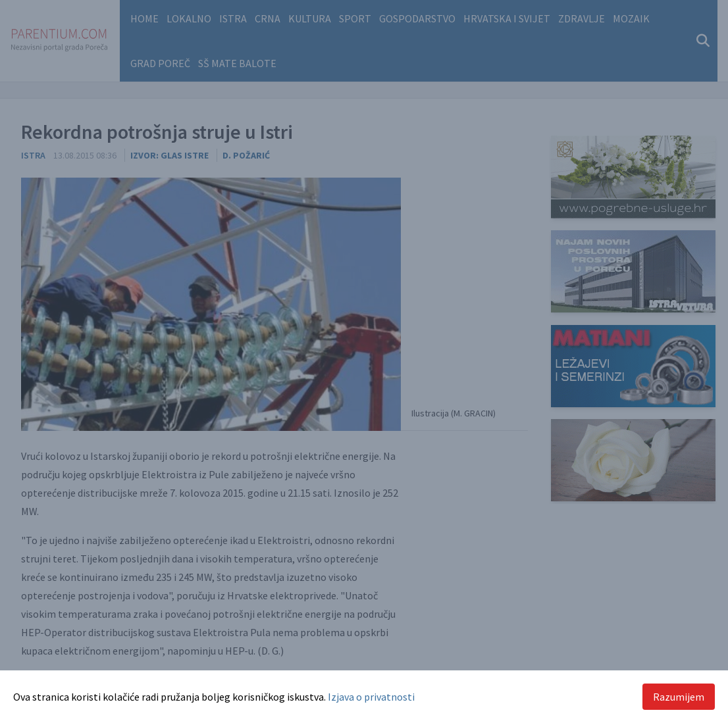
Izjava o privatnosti (371, 697)
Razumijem (679, 697)
